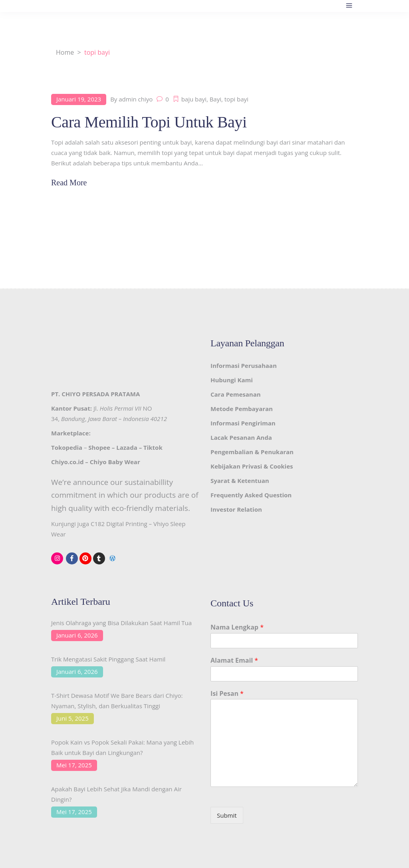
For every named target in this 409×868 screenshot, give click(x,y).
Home (65, 52)
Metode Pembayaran (242, 409)
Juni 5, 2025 (72, 718)
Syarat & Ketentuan (240, 481)
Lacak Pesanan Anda (241, 437)
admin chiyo (136, 99)
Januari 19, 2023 (79, 99)
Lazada (127, 447)
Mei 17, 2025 (74, 765)
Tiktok (153, 447)
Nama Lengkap (237, 627)
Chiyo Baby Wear (115, 462)
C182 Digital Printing (119, 524)
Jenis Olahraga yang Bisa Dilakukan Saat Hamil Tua (121, 623)
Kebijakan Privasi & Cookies (252, 466)
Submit (227, 815)
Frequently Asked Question (251, 495)
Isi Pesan (227, 694)
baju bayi (194, 99)
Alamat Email (234, 660)
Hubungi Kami (232, 380)
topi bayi (236, 99)
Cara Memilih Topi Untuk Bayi (149, 122)
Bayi (215, 99)
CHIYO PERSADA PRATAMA (101, 394)
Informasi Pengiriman (243, 423)
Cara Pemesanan (236, 394)
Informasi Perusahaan (244, 365)
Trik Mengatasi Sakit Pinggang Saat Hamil (108, 659)
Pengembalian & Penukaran (252, 452)
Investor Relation (236, 509)
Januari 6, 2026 (77, 635)
